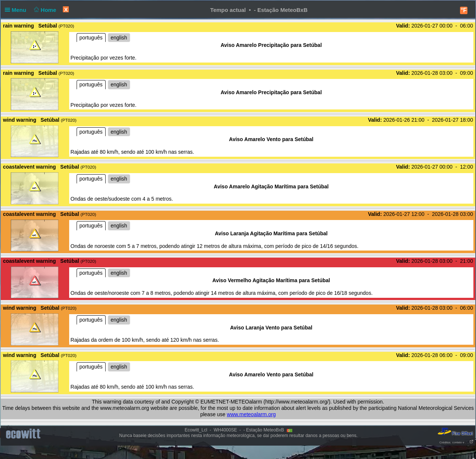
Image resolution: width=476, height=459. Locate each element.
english (119, 38)
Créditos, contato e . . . (457, 442)
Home (44, 10)
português (91, 38)
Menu (17, 10)
